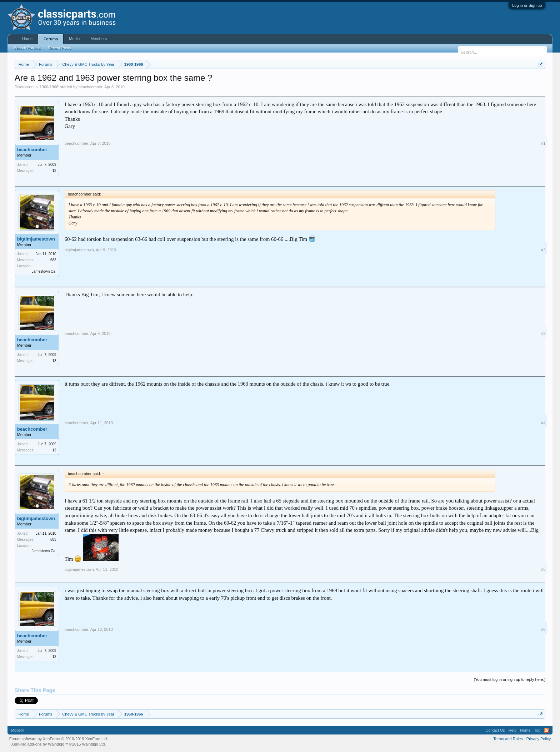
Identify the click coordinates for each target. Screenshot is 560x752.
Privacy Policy (539, 739)
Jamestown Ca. (44, 271)
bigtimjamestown (36, 239)
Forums (51, 39)
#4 (543, 423)
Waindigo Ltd (93, 744)
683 (53, 260)
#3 (543, 333)
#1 (543, 143)
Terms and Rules (508, 739)
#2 (543, 250)
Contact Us (495, 730)
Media (74, 39)
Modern (18, 730)
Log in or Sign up (527, 5)
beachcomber (91, 87)
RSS (546, 730)
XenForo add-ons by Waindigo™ (40, 744)
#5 (543, 569)
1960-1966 (49, 87)
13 (54, 171)
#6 (543, 629)
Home (27, 39)
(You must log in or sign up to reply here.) (510, 679)
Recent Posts (59, 48)
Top (537, 730)
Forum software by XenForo (59, 739)
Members (99, 39)
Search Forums (27, 48)
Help (513, 730)
